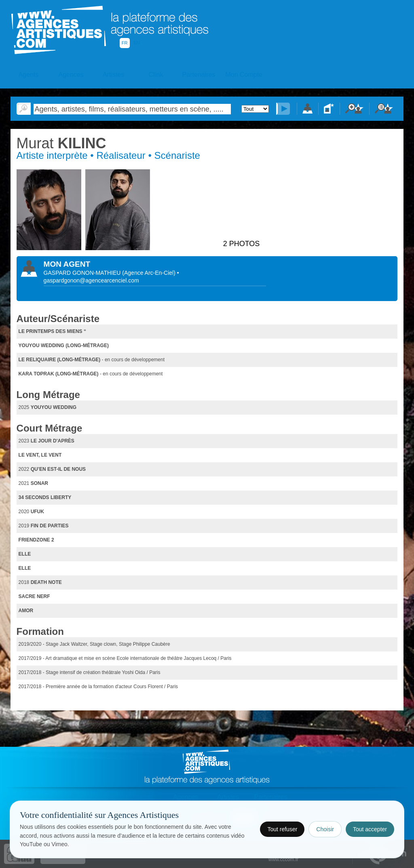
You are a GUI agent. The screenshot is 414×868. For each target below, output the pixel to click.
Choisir (325, 829)
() (149, 273)
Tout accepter (370, 829)
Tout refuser (282, 829)
